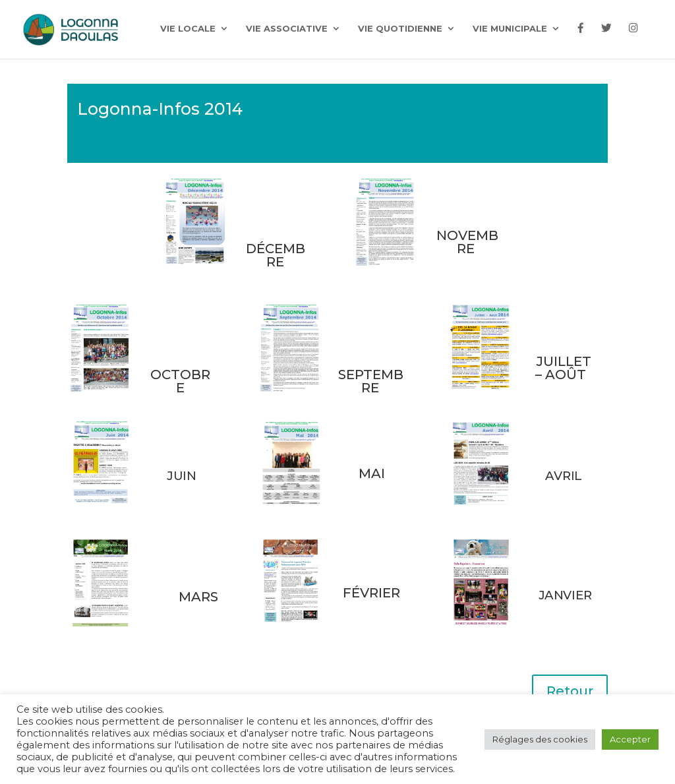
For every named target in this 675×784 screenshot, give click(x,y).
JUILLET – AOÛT (561, 368)
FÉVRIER (371, 593)
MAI (372, 473)
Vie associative (287, 29)
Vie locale (188, 29)
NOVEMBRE (466, 242)
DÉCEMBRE (276, 249)
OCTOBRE (180, 375)
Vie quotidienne (400, 29)
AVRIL (562, 475)
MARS (198, 597)
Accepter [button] (630, 739)
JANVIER (562, 595)
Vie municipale (510, 29)
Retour (570, 691)
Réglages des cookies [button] (540, 739)
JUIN (182, 475)
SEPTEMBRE (371, 375)
